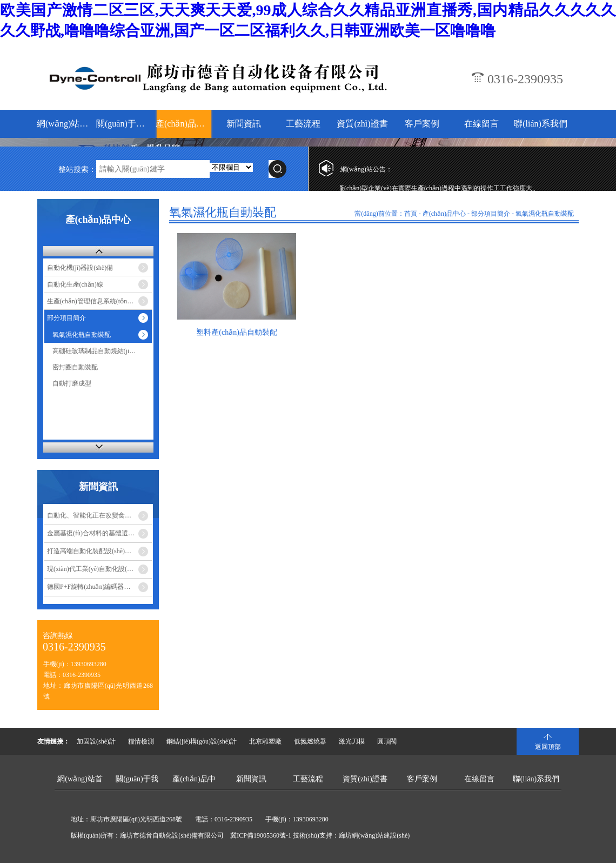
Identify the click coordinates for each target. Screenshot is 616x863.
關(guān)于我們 (125, 124)
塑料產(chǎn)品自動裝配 (237, 332)
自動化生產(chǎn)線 (75, 284)
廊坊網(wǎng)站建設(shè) (374, 835)
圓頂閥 (387, 741)
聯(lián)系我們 (541, 124)
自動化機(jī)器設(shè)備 (80, 268)
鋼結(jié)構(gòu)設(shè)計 (202, 741)
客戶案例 (422, 124)
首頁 (411, 214)
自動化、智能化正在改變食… (89, 515)
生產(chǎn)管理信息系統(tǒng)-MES (98, 301)
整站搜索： (77, 170)
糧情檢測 (141, 741)
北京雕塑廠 (265, 741)
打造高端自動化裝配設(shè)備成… (96, 551)
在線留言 (481, 124)
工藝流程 (303, 124)
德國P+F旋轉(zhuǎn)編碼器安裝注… (98, 587)
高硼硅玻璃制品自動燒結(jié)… (97, 351)
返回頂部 (548, 747)
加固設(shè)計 (96, 741)
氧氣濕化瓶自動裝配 (82, 335)
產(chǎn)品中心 (184, 124)
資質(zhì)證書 (362, 124)
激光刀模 (352, 741)
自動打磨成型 (72, 383)
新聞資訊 (244, 124)
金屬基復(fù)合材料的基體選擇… (94, 533)
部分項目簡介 (66, 318)
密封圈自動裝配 (75, 367)
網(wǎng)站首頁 (65, 124)
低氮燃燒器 (310, 741)
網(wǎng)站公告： (366, 169)
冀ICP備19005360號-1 (261, 835)
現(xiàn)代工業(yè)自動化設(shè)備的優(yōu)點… (99, 569)
